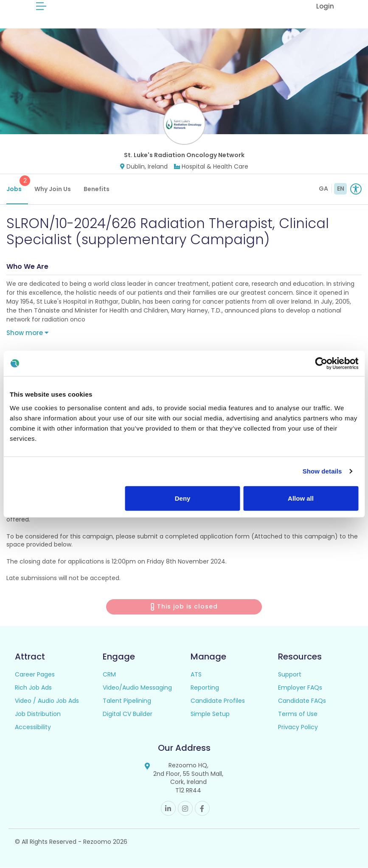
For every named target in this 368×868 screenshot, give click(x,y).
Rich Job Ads (33, 688)
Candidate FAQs (302, 701)
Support (290, 675)
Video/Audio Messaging (137, 688)
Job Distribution (38, 714)
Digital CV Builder (128, 714)
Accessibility (33, 727)
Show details (322, 471)
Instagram (185, 809)
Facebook (202, 809)
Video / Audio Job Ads (47, 701)
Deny (183, 498)
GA (323, 189)
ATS (196, 675)
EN (341, 189)
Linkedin (168, 809)
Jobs (17, 184)
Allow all (301, 498)
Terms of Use (298, 714)
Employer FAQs (300, 688)
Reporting (205, 688)
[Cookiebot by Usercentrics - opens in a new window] (321, 364)
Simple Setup (210, 714)
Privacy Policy (298, 727)
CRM (109, 675)
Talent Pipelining (127, 701)
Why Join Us (53, 189)
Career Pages (35, 675)
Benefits (97, 189)
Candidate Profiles (218, 701)
